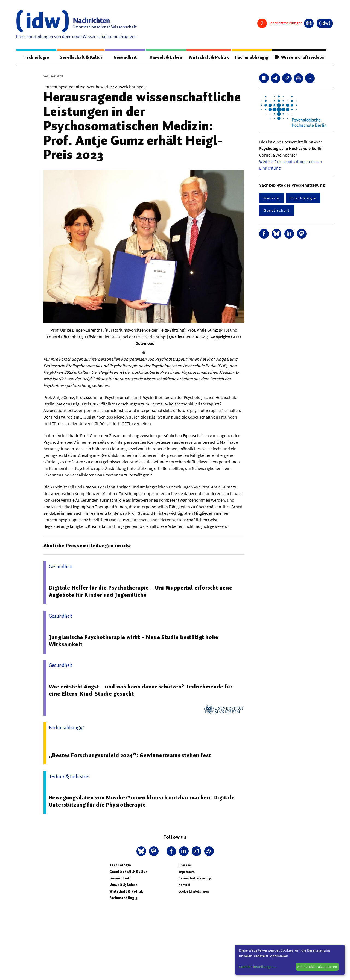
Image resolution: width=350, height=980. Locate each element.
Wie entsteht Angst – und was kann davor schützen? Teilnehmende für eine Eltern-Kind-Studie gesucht (141, 690)
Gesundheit (125, 57)
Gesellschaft (277, 210)
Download (145, 343)
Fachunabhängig (252, 57)
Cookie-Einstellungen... (258, 967)
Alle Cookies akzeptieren (317, 967)
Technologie (36, 57)
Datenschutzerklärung (195, 878)
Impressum (186, 872)
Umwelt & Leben (166, 57)
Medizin (272, 198)
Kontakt (184, 885)
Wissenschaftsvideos (299, 57)
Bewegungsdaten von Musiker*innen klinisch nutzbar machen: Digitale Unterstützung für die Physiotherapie (142, 801)
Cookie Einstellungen (193, 891)
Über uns (185, 865)
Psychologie (303, 198)
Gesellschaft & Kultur (81, 57)
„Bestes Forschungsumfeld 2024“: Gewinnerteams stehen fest (130, 755)
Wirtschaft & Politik (209, 57)
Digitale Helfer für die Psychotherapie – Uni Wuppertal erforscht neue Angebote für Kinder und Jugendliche (141, 591)
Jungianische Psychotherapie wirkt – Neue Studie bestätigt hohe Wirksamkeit (134, 641)
